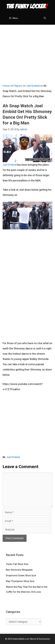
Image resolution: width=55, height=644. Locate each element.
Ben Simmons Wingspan (19, 570)
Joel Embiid (33, 86)
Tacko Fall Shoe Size (17, 564)
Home (6, 86)
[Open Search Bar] (45, 18)
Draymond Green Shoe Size (21, 575)
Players (18, 86)
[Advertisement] (27, 52)
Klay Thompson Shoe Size (20, 581)
